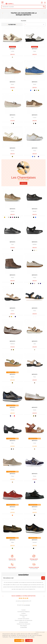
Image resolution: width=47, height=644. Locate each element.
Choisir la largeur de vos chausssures (23, 620)
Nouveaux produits (23, 622)
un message (27, 605)
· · (12, 51)
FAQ (23, 617)
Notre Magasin (24, 626)
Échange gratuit (23, 615)
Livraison (23, 613)
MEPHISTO (12, 49)
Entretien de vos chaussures (23, 624)
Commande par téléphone (23, 612)
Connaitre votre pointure (23, 619)
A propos (23, 610)
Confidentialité (23, 627)
